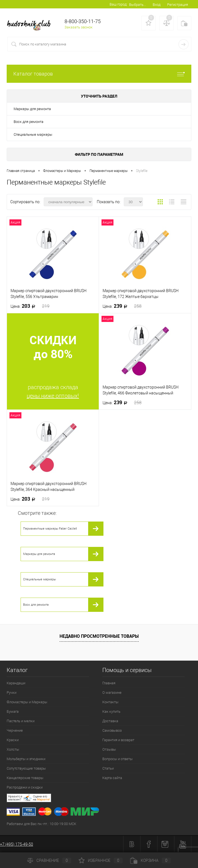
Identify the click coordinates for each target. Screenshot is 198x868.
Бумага (13, 711)
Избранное (101, 860)
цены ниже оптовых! (53, 396)
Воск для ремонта (29, 122)
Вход (157, 5)
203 (30, 306)
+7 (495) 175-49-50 (17, 844)
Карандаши (16, 683)
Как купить (111, 711)
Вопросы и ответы (117, 759)
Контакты (110, 702)
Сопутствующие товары (26, 768)
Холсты (13, 749)
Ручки (12, 693)
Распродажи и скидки (25, 787)
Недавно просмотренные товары (99, 636)
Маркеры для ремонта (32, 109)
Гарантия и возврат (118, 740)
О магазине (112, 693)
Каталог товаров (99, 74)
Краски (13, 740)
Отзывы (109, 749)
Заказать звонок (79, 27)
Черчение (15, 730)
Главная (109, 683)
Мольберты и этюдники (26, 759)
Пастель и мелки (21, 721)
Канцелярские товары (25, 778)
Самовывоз (112, 730)
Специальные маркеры (33, 134)
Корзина (150, 860)
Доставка (110, 721)
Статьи (108, 768)
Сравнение (49, 860)
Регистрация (178, 5)
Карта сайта (112, 778)
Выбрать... (138, 5)
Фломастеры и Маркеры (27, 702)
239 (122, 306)
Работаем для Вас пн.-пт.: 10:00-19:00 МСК (41, 824)
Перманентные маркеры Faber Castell (50, 529)
